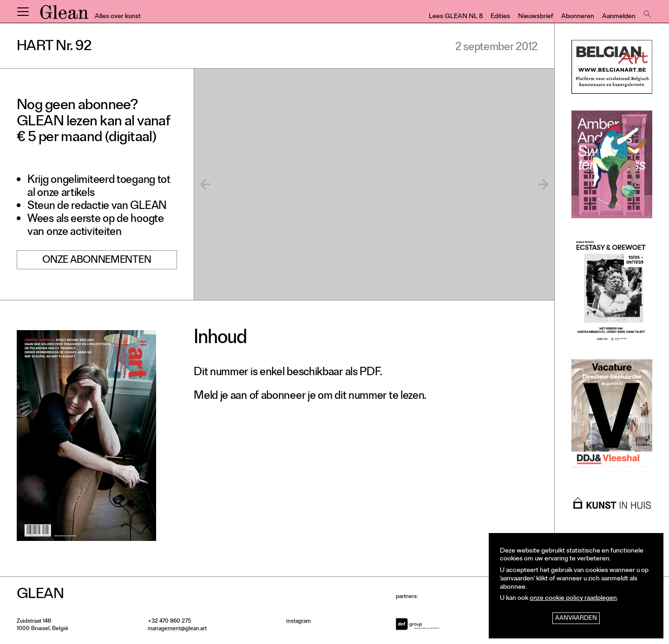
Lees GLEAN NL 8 (456, 17)
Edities (500, 17)
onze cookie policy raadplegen (573, 599)
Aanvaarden (576, 619)
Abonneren (578, 17)
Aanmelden (619, 17)
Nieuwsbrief (536, 17)
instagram (298, 622)
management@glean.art (177, 629)
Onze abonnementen (97, 261)
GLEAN (64, 15)
